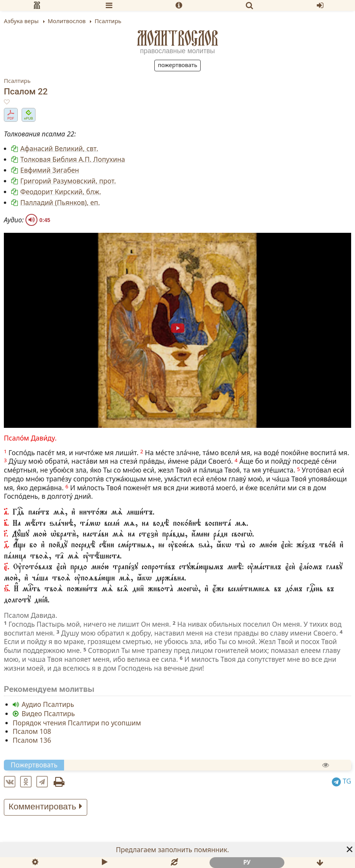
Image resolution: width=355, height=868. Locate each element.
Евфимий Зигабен (50, 170)
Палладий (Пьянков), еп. (60, 202)
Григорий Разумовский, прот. (68, 181)
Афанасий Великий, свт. (59, 148)
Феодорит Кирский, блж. (61, 192)
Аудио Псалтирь (48, 704)
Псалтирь (17, 81)
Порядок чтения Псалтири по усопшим (77, 722)
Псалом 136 (32, 740)
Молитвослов (178, 38)
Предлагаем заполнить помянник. (172, 849)
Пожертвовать (177, 65)
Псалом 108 (32, 731)
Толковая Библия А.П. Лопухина (73, 159)
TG (341, 781)
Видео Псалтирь (48, 713)
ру (247, 862)
